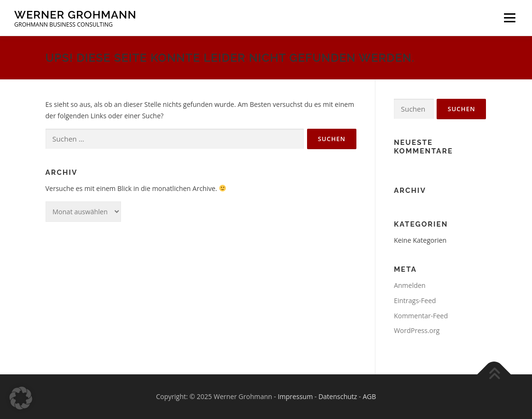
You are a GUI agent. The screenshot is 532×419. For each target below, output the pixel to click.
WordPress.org (417, 330)
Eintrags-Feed (415, 300)
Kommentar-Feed (421, 316)
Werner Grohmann (75, 14)
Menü (509, 18)
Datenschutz (338, 396)
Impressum (295, 396)
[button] (21, 398)
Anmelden (410, 285)
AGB (369, 396)
